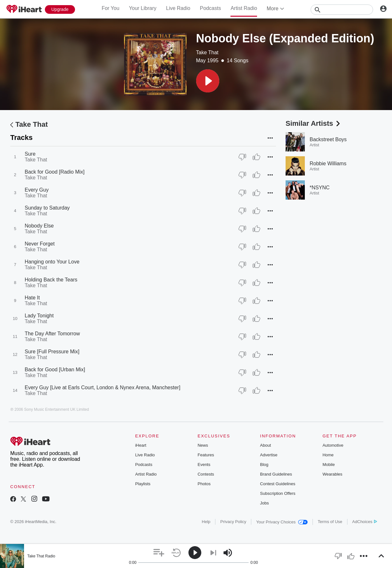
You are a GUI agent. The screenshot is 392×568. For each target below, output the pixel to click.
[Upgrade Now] (60, 9)
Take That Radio (41, 556)
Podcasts (211, 8)
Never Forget (40, 244)
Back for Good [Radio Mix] (55, 172)
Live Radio (178, 8)
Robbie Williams (328, 164)
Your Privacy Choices (282, 522)
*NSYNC (320, 188)
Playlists (143, 484)
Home (328, 455)
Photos (204, 484)
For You (110, 8)
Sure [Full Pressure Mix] (52, 352)
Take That (207, 52)
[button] (208, 81)
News (203, 445)
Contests (206, 474)
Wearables (332, 474)
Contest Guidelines (278, 484)
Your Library (143, 8)
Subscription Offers (278, 493)
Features (206, 455)
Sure (30, 154)
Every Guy (37, 190)
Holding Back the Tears (51, 280)
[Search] (342, 10)
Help (206, 522)
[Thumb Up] (256, 157)
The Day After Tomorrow (52, 334)
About (265, 445)
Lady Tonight (39, 316)
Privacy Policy (233, 522)
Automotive (333, 445)
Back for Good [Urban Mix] (55, 370)
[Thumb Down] (242, 157)
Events (204, 465)
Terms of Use (330, 522)
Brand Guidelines (276, 474)
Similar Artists (313, 123)
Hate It (32, 298)
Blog (264, 465)
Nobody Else (39, 226)
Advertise (269, 455)
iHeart (141, 445)
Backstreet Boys (328, 139)
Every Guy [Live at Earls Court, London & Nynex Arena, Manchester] (103, 387)
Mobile (329, 465)
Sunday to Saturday (47, 208)
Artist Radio (244, 8)
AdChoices (365, 522)
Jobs (264, 503)
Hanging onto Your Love (52, 262)
